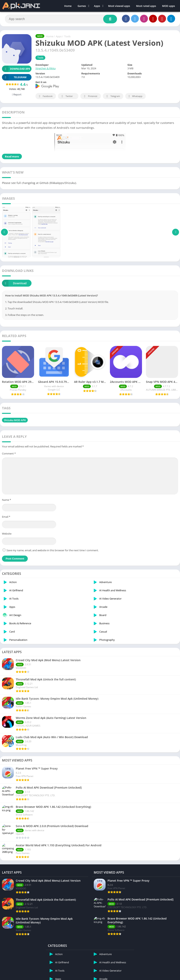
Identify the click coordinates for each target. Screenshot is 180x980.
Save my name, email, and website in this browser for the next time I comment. (53, 550)
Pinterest (90, 96)
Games (82, 6)
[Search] (61, 19)
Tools (67, 36)
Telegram (113, 96)
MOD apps (168, 6)
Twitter (67, 96)
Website (7, 534)
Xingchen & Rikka (45, 68)
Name (6, 500)
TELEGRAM (14, 77)
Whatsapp (135, 96)
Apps (97, 6)
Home (68, 6)
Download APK (16, 69)
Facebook (45, 96)
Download (14, 283)
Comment (9, 453)
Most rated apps (146, 6)
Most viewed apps (119, 6)
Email (6, 517)
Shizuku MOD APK (15, 420)
